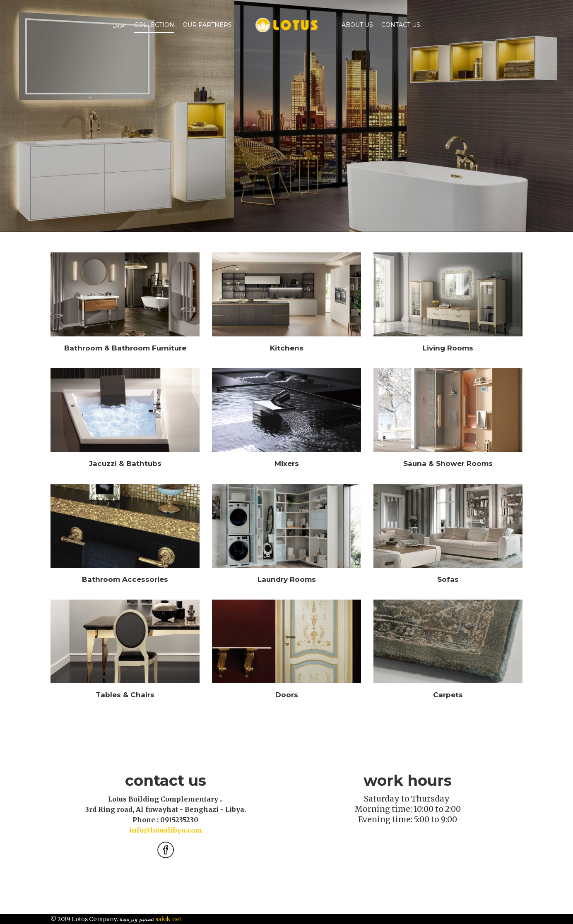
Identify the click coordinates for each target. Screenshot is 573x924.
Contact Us (401, 25)
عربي (119, 25)
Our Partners (207, 25)
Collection (154, 25)
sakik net (168, 919)
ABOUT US (357, 25)
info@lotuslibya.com (166, 830)
